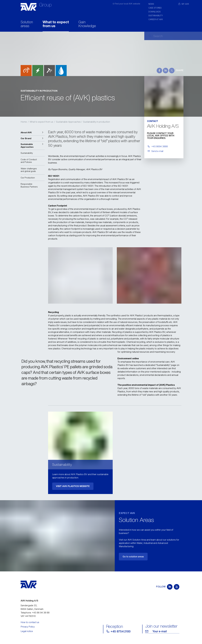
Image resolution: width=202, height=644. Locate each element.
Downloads (154, 12)
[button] (33, 133)
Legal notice (27, 631)
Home (24, 122)
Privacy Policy (28, 627)
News (151, 4)
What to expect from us (56, 24)
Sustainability (156, 15)
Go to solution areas (133, 557)
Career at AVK (156, 19)
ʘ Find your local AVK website (126, 4)
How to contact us (30, 622)
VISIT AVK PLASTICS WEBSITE (73, 486)
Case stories (155, 8)
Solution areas (27, 24)
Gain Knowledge (87, 24)
